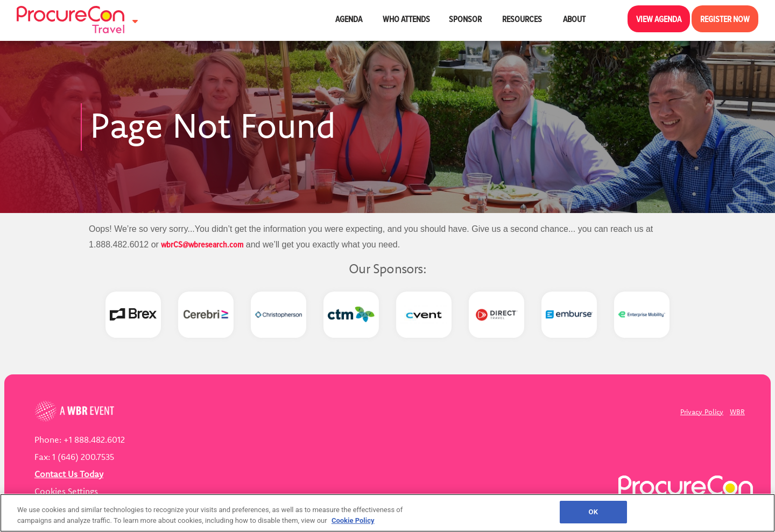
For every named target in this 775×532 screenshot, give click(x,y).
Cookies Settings (66, 491)
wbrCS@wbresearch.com (202, 244)
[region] (387, 513)
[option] (133, 315)
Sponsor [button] (466, 19)
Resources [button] (523, 19)
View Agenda (659, 19)
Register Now (725, 19)
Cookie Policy (353, 520)
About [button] (575, 19)
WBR (737, 412)
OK (593, 512)
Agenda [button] (350, 19)
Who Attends (406, 19)
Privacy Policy (702, 412)
